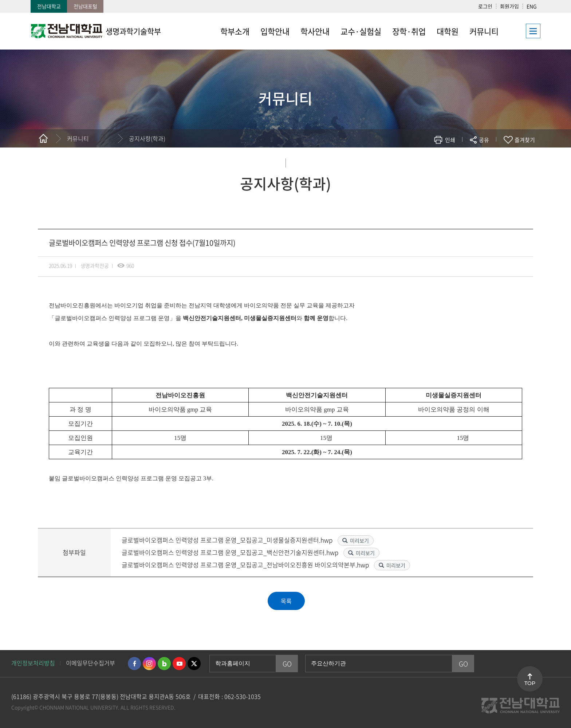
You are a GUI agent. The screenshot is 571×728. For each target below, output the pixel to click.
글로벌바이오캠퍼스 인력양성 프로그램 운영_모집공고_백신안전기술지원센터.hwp (231, 552)
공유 (484, 140)
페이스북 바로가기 (134, 664)
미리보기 (359, 540)
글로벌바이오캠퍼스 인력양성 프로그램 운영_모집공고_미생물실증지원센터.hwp (228, 540)
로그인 (485, 6)
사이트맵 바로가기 (522, 31)
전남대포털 (85, 6)
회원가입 (509, 6)
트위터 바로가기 (194, 664)
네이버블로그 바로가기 (164, 664)
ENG (532, 6)
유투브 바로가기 (179, 664)
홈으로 (43, 138)
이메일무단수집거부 (90, 663)
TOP (530, 683)
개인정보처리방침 (33, 663)
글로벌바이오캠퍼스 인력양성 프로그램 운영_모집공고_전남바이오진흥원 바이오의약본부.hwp (246, 565)
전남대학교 (49, 6)
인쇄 (450, 140)
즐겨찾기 (525, 140)
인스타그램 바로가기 (149, 664)
